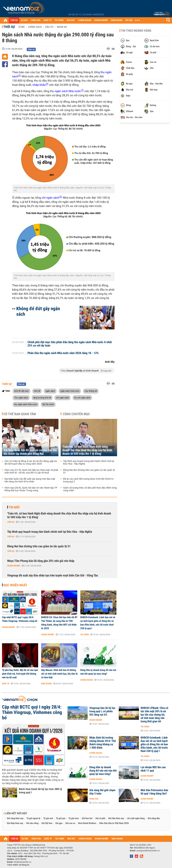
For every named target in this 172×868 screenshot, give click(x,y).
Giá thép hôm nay (15, 823)
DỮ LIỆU (129, 20)
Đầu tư (49, 27)
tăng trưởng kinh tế (42, 398)
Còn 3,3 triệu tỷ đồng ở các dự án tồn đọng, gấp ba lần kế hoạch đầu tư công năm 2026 (31, 463)
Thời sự (9, 27)
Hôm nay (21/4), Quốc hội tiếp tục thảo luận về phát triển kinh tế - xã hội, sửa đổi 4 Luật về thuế (31, 471)
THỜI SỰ (14, 20)
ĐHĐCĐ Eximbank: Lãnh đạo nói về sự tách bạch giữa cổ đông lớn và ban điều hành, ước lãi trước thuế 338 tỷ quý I (98, 623)
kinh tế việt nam (21, 391)
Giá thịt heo (47, 823)
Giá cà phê (100, 818)
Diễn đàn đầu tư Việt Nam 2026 (114, 823)
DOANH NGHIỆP (101, 20)
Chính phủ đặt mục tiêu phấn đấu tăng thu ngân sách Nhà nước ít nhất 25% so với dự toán (70, 344)
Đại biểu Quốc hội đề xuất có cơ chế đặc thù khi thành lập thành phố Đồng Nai (30, 452)
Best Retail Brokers (87, 823)
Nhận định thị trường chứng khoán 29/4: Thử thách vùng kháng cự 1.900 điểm (103, 743)
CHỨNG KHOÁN (85, 20)
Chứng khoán (87, 680)
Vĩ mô (21, 27)
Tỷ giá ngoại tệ (33, 818)
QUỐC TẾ (47, 20)
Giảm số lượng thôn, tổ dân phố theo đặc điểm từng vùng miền (90, 489)
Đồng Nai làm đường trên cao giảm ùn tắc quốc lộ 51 (89, 471)
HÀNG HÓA (36, 20)
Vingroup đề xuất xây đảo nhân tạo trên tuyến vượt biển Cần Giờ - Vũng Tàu (53, 576)
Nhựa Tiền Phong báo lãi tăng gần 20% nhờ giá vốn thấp (41, 561)
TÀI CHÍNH (59, 20)
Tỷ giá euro (74, 818)
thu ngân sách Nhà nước (26, 404)
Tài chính (85, 635)
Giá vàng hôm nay (15, 818)
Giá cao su (70, 823)
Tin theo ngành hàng (136, 31)
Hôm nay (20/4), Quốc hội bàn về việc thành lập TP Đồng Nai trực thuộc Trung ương (31, 489)
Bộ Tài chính (48, 404)
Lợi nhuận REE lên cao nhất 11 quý (153, 769)
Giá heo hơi (87, 818)
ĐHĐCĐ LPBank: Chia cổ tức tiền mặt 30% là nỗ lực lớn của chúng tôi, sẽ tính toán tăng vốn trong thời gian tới (154, 715)
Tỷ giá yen (61, 818)
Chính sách (35, 27)
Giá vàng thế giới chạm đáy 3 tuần (102, 792)
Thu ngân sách (21, 398)
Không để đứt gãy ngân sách (38, 311)
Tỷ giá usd (48, 818)
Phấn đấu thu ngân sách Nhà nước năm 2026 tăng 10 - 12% (63, 353)
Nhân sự (62, 27)
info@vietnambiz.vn (22, 862)
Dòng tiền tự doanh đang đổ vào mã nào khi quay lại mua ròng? (98, 672)
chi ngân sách (62, 398)
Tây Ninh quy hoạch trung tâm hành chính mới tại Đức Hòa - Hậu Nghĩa (89, 463)
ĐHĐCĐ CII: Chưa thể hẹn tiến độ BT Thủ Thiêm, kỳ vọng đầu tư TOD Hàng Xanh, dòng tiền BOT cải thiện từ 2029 (59, 623)
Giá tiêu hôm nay (116, 818)
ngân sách (50, 391)
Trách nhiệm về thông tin (18, 865)
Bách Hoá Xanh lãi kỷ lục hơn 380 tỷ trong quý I (40, 791)
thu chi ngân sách (82, 398)
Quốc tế (6, 684)
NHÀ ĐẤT (71, 20)
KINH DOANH (117, 20)
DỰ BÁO (24, 20)
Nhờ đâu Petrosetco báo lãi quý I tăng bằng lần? (154, 792)
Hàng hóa (94, 799)
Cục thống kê (91, 391)
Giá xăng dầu (154, 818)
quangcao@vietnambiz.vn (148, 851)
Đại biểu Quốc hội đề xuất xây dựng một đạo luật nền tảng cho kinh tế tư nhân (30, 480)
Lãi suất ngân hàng (136, 818)
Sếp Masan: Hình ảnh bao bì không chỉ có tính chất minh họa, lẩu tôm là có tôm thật (59, 674)
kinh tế (37, 391)
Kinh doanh (46, 684)
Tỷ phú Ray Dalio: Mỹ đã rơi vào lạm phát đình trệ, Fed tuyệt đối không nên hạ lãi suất (20, 674)
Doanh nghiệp (14, 566)
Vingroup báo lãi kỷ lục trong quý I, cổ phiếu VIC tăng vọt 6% (102, 711)
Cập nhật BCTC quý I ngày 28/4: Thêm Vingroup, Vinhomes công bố (20, 619)
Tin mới (14, 507)
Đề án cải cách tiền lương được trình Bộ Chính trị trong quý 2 (88, 480)
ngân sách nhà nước (70, 391)
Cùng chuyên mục (76, 414)
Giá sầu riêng (32, 823)
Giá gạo (59, 823)
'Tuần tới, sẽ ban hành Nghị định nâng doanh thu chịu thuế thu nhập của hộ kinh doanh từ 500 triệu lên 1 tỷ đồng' (87, 450)
